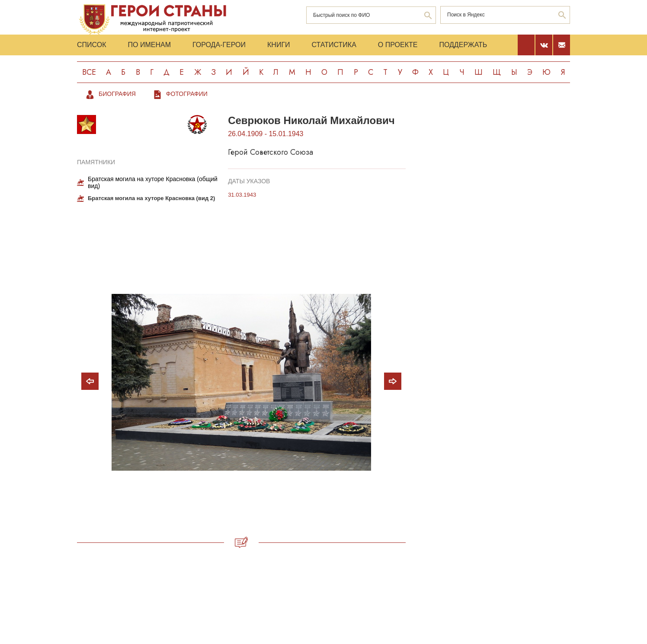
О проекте (398, 45)
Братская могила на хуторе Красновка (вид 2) (151, 198)
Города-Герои (219, 45)
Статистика (334, 45)
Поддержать (463, 45)
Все (89, 72)
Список (92, 45)
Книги (279, 45)
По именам (149, 45)
